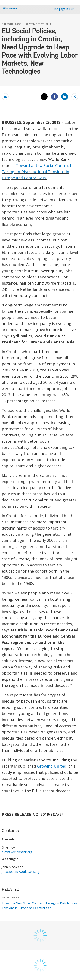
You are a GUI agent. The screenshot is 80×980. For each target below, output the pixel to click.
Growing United (52, 766)
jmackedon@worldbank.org (21, 872)
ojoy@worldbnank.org (17, 852)
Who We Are (10, 8)
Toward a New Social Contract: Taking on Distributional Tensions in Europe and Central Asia (37, 172)
